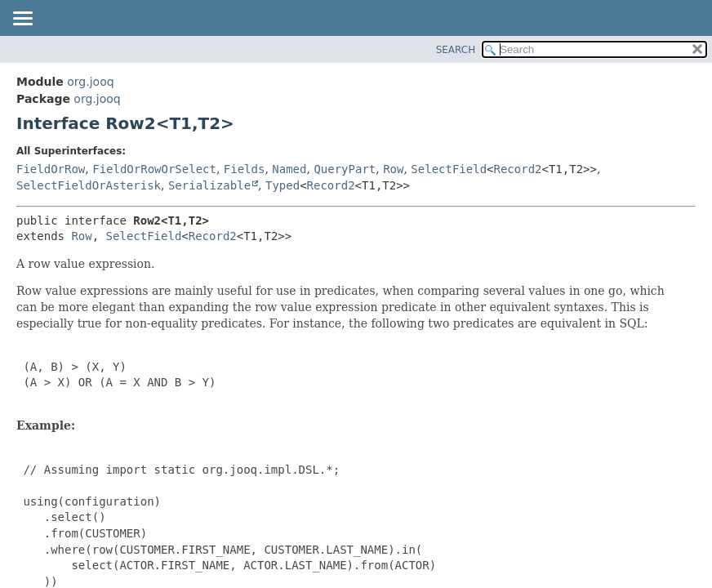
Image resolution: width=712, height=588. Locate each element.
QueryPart (345, 169)
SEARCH (456, 50)
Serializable (209, 185)
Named (289, 169)
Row (393, 169)
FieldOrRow (51, 169)
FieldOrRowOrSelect (154, 169)
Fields (245, 169)
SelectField (449, 169)
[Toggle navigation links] (22, 20)
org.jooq (90, 82)
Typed (283, 185)
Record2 (518, 169)
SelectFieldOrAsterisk (89, 185)
